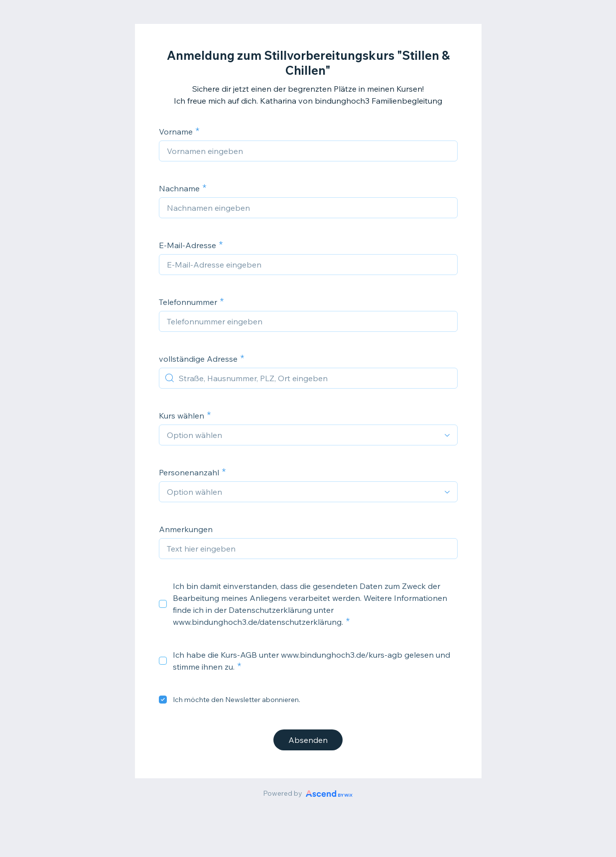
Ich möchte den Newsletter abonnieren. (237, 700)
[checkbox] (163, 604)
